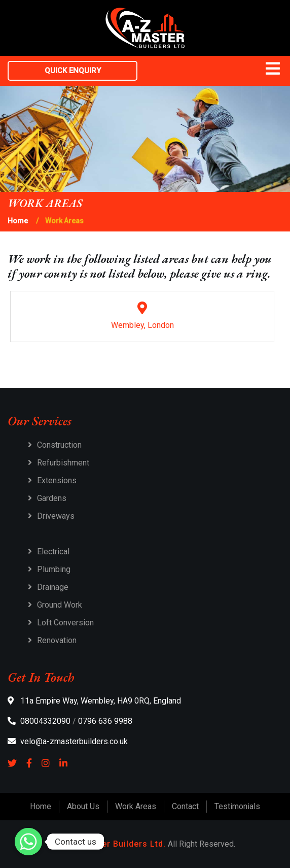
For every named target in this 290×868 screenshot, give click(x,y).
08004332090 (39, 721)
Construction (59, 445)
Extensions (57, 480)
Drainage (53, 587)
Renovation (57, 640)
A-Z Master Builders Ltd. (115, 844)
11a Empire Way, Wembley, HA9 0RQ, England (94, 701)
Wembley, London (142, 316)
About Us (83, 806)
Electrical (53, 552)
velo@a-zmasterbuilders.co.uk (68, 741)
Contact (185, 806)
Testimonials (237, 806)
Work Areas (136, 806)
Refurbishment (63, 463)
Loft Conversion (65, 623)
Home (18, 221)
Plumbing (54, 569)
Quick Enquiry (73, 71)
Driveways (56, 516)
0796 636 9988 (105, 721)
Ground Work (60, 605)
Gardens (52, 498)
